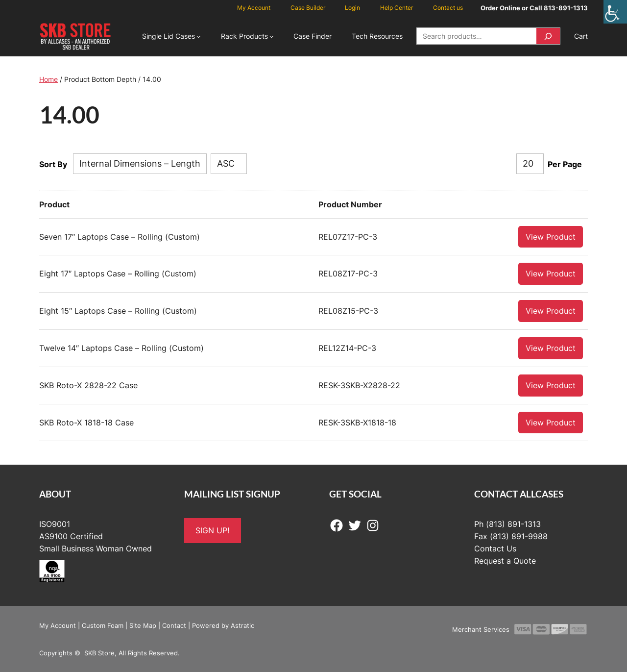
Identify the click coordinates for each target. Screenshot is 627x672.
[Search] (548, 36)
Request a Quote (505, 560)
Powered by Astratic (223, 625)
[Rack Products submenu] (271, 36)
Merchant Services (481, 629)
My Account (58, 625)
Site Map (143, 625)
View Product (551, 236)
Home (48, 79)
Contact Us (495, 548)
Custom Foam (103, 625)
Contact (174, 625)
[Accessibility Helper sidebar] (615, 12)
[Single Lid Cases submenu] (198, 36)
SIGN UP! (212, 530)
